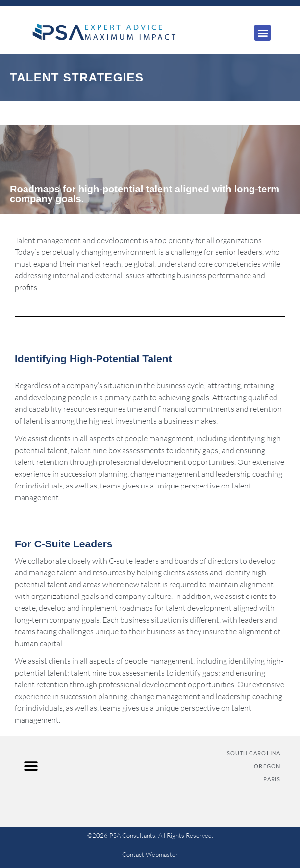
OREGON (267, 766)
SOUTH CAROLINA (254, 753)
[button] (262, 33)
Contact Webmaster (150, 854)
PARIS (272, 779)
